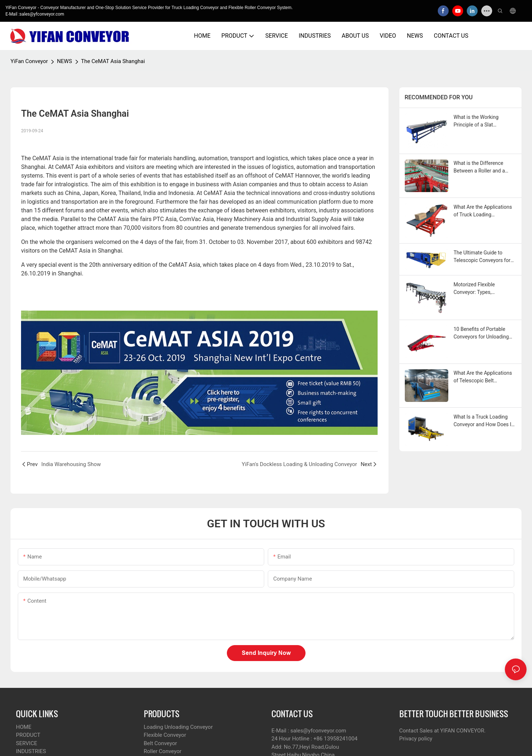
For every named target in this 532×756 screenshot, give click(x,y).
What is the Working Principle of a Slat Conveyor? (476, 121)
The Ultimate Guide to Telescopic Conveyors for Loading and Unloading (482, 257)
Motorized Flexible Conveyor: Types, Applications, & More (477, 289)
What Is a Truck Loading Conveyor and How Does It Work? (483, 421)
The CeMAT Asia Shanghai (113, 61)
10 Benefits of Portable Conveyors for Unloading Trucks (481, 333)
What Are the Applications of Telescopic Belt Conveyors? (483, 377)
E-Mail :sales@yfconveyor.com (35, 14)
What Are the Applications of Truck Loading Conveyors (483, 211)
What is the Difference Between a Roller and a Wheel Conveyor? (479, 167)
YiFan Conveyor (29, 61)
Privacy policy (416, 739)
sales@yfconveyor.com (318, 731)
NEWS (64, 61)
